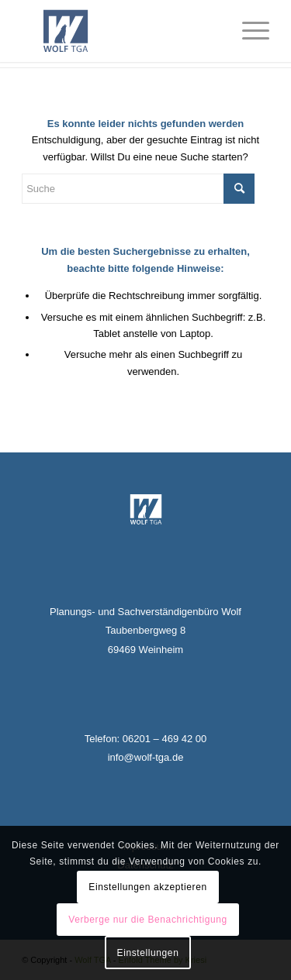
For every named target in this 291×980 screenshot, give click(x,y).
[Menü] (248, 31)
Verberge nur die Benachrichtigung (148, 920)
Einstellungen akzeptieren (147, 887)
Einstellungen (148, 953)
